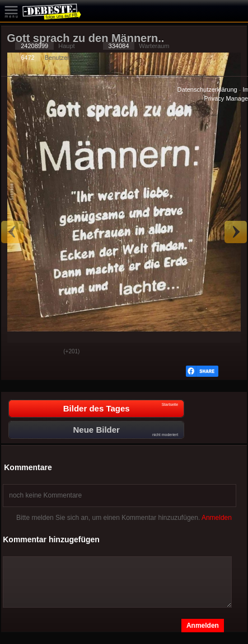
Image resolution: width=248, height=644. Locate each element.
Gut (18, 352)
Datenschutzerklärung (207, 89)
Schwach (46, 352)
